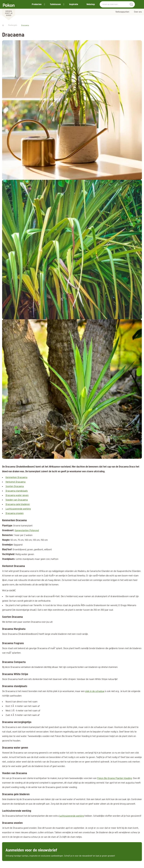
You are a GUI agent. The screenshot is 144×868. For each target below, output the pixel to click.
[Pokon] (9, 10)
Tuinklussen (55, 4)
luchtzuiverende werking (72, 816)
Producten (37, 4)
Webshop (91, 4)
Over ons (138, 12)
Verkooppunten (122, 12)
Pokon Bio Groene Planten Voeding (115, 778)
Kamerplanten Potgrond (27, 531)
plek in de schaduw (95, 691)
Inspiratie (74, 4)
